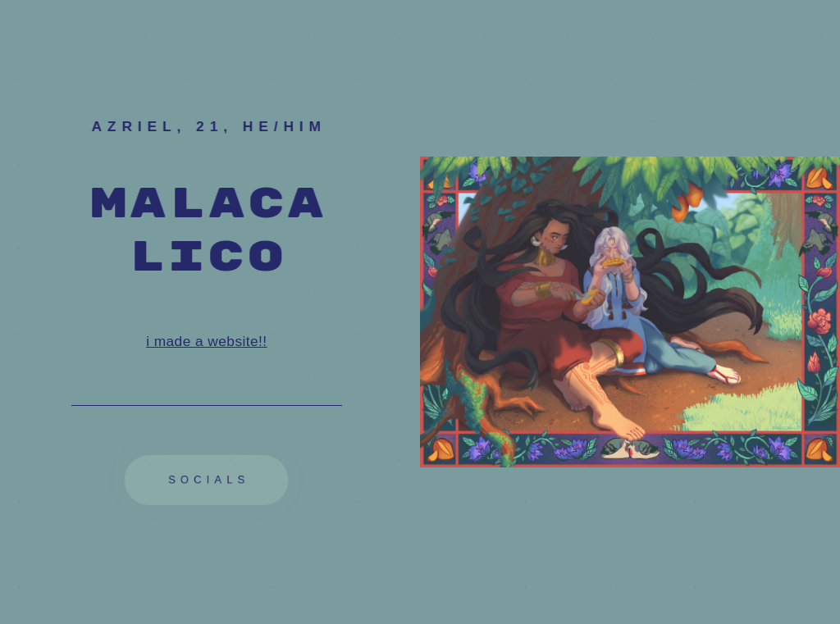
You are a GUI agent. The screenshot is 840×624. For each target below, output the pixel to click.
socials (209, 479)
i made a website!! (206, 341)
